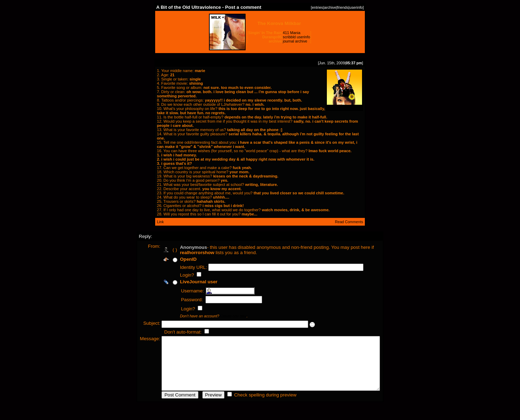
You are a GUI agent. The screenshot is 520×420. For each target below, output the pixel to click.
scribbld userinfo (297, 37)
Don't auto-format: (170, 332)
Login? (175, 275)
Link (160, 222)
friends (343, 7)
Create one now (220, 316)
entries (317, 7)
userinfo (356, 7)
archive (330, 7)
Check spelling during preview (252, 405)
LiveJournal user (186, 282)
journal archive (295, 41)
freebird (344, 105)
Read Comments (349, 222)
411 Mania (292, 33)
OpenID (175, 259)
